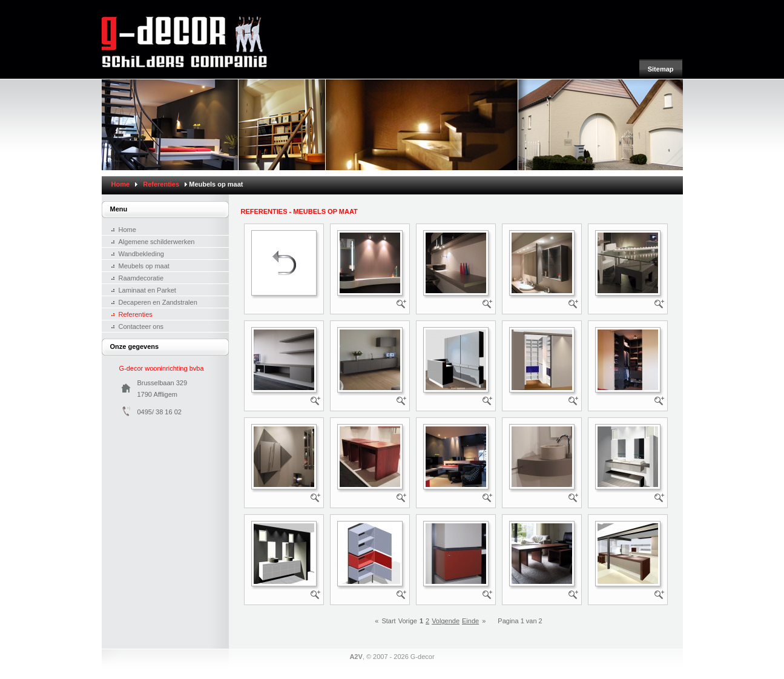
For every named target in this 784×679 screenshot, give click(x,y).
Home (121, 184)
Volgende (446, 621)
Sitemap (661, 69)
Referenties (161, 184)
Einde (470, 621)
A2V (356, 657)
